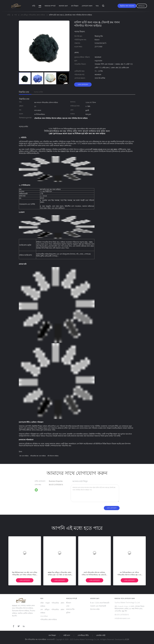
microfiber (44, 616)
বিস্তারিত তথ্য (24, 92)
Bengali (142, 6)
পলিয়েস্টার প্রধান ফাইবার (49, 619)
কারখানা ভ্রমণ (63, 6)
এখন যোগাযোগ (83, 84)
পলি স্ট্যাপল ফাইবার (53, 456)
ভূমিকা (68, 613)
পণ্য (40, 6)
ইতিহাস (69, 603)
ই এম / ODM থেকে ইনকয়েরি (100, 603)
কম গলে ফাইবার (24, 456)
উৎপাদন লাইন (95, 609)
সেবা (68, 606)
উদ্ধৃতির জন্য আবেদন (127, 6)
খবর (97, 6)
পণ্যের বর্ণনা (38, 92)
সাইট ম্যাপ (67, 635)
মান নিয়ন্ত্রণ (75, 6)
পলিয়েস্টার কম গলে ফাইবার (38, 456)
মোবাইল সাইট (101, 635)
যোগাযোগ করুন (87, 6)
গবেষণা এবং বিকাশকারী (98, 606)
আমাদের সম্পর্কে (50, 6)
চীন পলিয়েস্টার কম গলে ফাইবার (36, 639)
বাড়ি (34, 6)
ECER (127, 639)
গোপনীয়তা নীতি (83, 635)
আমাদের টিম (70, 609)
